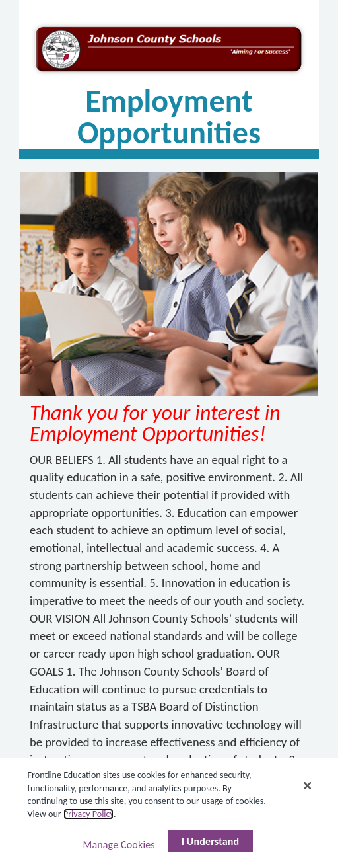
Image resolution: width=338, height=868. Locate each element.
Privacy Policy (88, 814)
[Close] (308, 785)
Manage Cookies (119, 845)
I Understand (211, 841)
